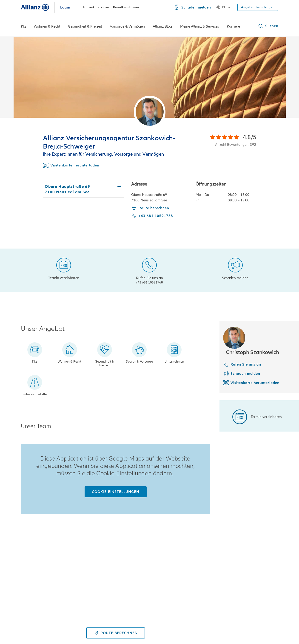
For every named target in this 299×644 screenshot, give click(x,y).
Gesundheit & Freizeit (85, 26)
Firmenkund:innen (96, 7)
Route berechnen (150, 208)
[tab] (83, 189)
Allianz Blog (162, 26)
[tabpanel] (205, 203)
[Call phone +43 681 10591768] (152, 216)
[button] (268, 26)
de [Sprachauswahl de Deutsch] (224, 7)
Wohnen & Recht (47, 26)
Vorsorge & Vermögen (127, 26)
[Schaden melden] (192, 7)
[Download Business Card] (71, 165)
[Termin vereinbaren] (64, 268)
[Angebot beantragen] (258, 7)
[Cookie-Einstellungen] (116, 492)
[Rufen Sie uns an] (149, 270)
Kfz (23, 26)
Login (65, 7)
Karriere (233, 26)
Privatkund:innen (126, 7)
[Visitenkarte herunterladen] (251, 383)
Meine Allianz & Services (200, 26)
